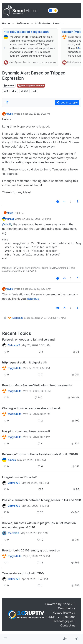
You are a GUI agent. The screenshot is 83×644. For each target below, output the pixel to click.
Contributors (67, 608)
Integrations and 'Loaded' (19, 477)
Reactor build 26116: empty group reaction (31, 550)
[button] (5, 639)
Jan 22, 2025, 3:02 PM (37, 114)
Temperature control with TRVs (23, 573)
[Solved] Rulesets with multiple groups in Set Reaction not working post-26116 (39, 525)
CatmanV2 (14, 345)
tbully (10, 114)
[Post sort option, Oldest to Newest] (7, 102)
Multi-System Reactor (20, 62)
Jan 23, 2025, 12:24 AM (38, 289)
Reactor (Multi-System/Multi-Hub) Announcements (37, 385)
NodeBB (68, 604)
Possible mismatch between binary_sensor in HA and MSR (41, 500)
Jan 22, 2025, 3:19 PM (38, 219)
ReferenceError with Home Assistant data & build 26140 (40, 454)
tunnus (10, 219)
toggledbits (17, 318)
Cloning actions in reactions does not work (32, 408)
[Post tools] (78, 202)
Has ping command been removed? (26, 431)
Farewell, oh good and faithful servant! (28, 339)
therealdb (13, 533)
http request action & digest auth (26, 32)
